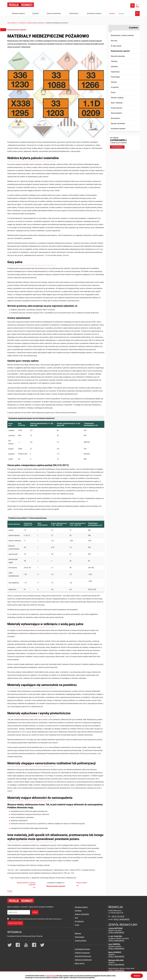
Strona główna (12, 23)
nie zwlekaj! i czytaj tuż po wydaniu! (124, 143)
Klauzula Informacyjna (83, 956)
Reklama (78, 933)
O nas (77, 925)
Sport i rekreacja (117, 103)
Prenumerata (79, 937)
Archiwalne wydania (118, 129)
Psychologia (115, 77)
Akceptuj (137, 976)
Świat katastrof (116, 113)
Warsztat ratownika (118, 56)
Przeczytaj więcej (51, 976)
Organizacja (115, 72)
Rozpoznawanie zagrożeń (36, 23)
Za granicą (115, 87)
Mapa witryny (80, 963)
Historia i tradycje (117, 98)
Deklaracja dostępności (83, 960)
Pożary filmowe (116, 108)
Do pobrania (79, 921)
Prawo (113, 92)
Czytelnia (22, 23)
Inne (76, 918)
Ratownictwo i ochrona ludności (122, 35)
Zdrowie (114, 82)
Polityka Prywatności (82, 953)
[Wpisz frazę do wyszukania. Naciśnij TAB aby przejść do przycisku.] (129, 14)
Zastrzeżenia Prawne (82, 949)
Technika (114, 61)
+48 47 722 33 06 (118, 916)
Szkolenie (114, 67)
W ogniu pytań (116, 46)
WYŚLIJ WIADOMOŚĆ (122, 919)
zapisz (35, 912)
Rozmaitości (115, 118)
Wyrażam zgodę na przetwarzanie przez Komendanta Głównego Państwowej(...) (37, 919)
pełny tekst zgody (15, 923)
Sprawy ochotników (118, 124)
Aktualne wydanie (81, 907)
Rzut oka (114, 41)
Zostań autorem (81, 941)
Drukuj (10, 891)
